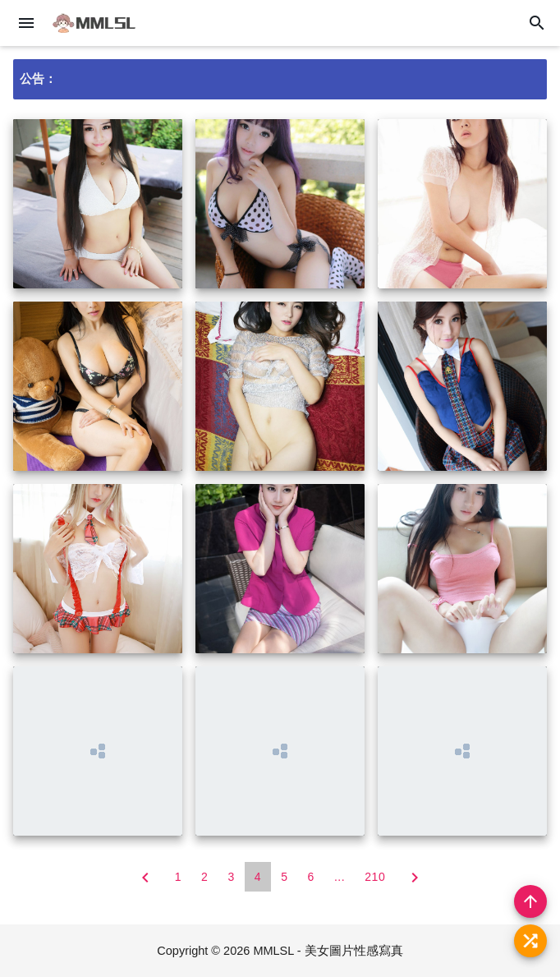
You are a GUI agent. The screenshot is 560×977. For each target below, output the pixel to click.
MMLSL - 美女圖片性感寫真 (328, 951)
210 (375, 877)
